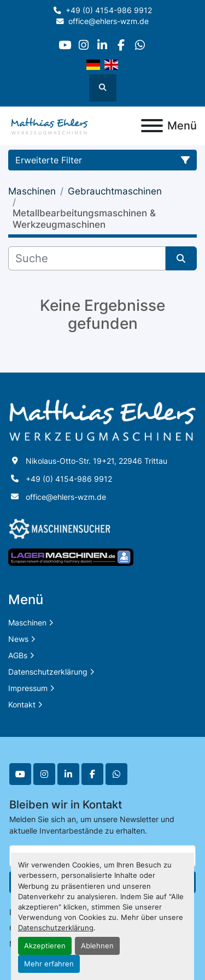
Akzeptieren (45, 946)
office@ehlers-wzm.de (109, 21)
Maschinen (27, 622)
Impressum (28, 688)
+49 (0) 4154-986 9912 (109, 10)
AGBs (18, 655)
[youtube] (65, 45)
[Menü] (152, 126)
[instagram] (83, 45)
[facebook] (121, 45)
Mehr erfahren (49, 964)
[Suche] (87, 258)
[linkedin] (102, 45)
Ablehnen (97, 946)
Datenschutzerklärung (56, 928)
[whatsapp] (140, 45)
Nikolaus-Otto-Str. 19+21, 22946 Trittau (96, 461)
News (18, 639)
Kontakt (22, 704)
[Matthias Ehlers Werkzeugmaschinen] (102, 420)
